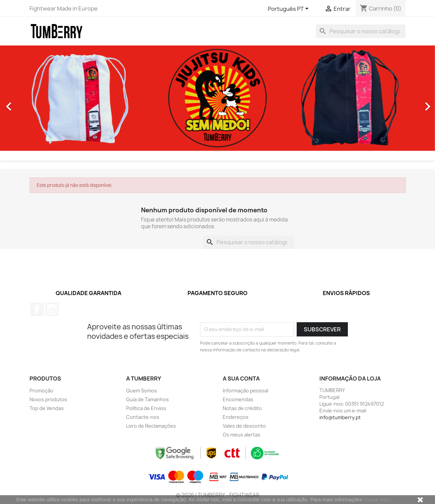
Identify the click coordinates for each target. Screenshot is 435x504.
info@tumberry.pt (340, 417)
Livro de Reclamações (151, 426)
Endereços (236, 417)
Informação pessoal (245, 391)
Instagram (52, 309)
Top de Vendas (47, 408)
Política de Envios (146, 408)
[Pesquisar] (361, 31)
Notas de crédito (242, 408)
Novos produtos (48, 399)
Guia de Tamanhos (147, 399)
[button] (33, 103)
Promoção (41, 391)
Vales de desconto (244, 426)
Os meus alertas (242, 435)
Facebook (37, 309)
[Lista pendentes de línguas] (289, 9)
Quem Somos (142, 391)
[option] (217, 103)
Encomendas (238, 399)
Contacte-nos (143, 417)
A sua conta (241, 379)
